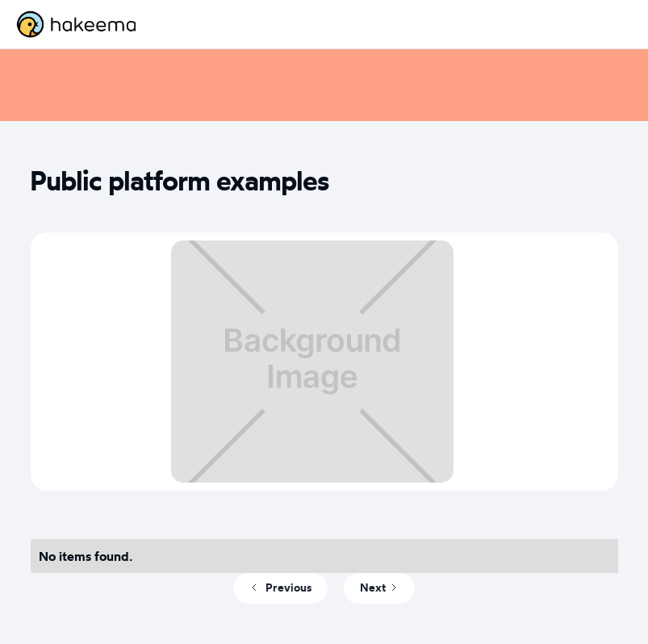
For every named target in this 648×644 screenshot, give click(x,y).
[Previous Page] (280, 588)
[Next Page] (379, 588)
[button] (616, 24)
